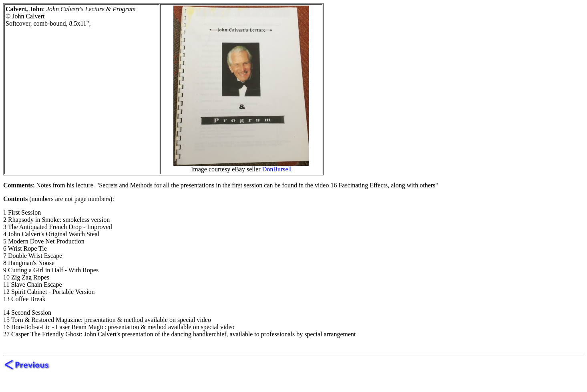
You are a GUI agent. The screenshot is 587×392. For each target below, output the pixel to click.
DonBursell (277, 169)
